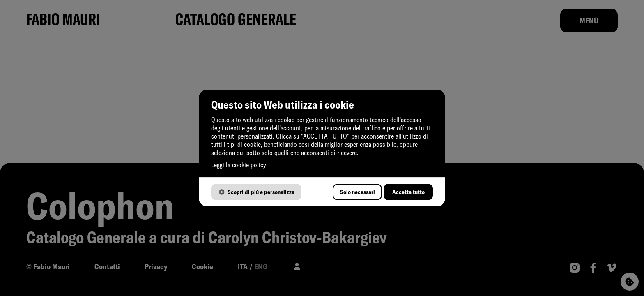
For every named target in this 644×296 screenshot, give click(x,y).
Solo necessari (358, 192)
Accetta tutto (408, 192)
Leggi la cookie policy (239, 165)
